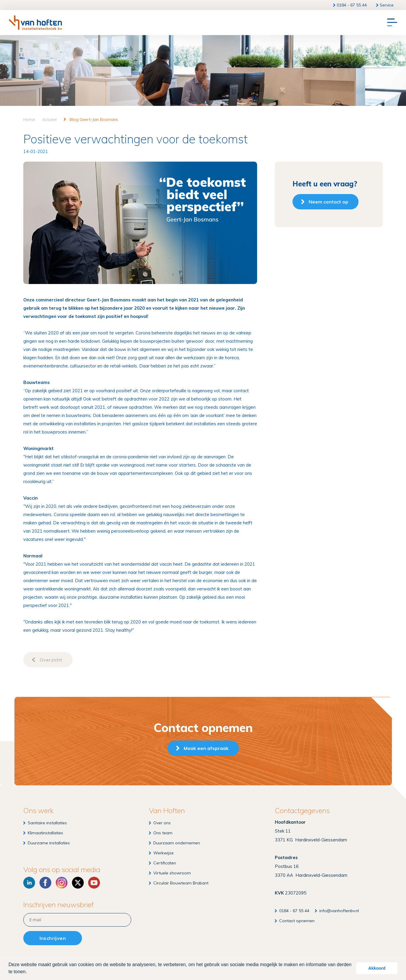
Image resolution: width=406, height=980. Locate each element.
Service (387, 5)
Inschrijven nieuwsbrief (59, 905)
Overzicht (51, 660)
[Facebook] (45, 883)
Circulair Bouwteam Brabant (181, 883)
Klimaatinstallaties (45, 833)
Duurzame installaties (49, 843)
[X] (78, 883)
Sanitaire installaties (47, 823)
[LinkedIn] (29, 883)
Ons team (163, 833)
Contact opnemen (297, 921)
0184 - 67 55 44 (352, 5)
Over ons (162, 823)
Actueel (49, 119)
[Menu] (392, 23)
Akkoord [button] (377, 968)
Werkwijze (163, 853)
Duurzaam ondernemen (177, 843)
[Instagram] (62, 883)
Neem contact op (328, 202)
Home (29, 119)
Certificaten (165, 863)
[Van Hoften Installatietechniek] (35, 23)
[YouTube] (94, 883)
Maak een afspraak (206, 748)
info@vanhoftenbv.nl (339, 911)
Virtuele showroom (172, 873)
